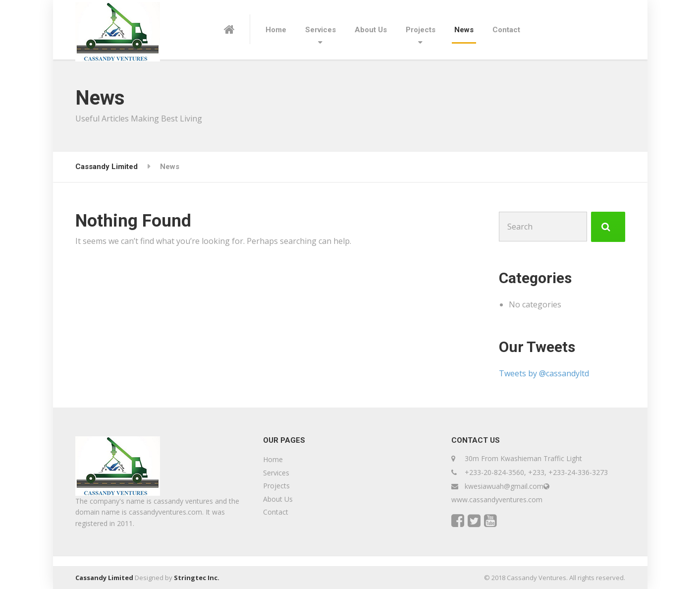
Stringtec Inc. (197, 578)
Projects (421, 30)
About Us (371, 30)
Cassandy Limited (104, 578)
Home (276, 30)
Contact (506, 30)
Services (321, 30)
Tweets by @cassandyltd (544, 373)
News (464, 30)
